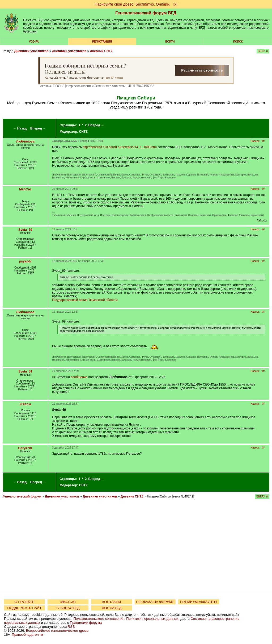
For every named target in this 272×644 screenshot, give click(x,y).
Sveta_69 (25, 230)
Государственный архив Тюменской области (85, 300)
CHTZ (83, 132)
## (263, 141)
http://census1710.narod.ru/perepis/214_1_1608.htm (120, 147)
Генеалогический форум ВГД (146, 13)
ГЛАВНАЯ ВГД (68, 608)
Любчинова (25, 141)
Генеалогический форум (22, 496)
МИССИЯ (68, 602)
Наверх (255, 141)
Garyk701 (25, 448)
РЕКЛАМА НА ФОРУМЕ (155, 602)
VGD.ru (34, 42)
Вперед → (38, 128)
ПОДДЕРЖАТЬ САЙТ (25, 608)
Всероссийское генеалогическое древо (57, 631)
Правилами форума (86, 623)
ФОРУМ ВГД (112, 608)
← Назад (20, 128)
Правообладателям (27, 635)
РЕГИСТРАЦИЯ (102, 42)
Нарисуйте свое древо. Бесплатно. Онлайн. (133, 4)
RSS (71, 627)
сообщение (79, 377)
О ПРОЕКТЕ (24, 602)
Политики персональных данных (152, 619)
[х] (175, 4)
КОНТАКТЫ (112, 602)
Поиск (238, 42)
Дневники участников (31, 51)
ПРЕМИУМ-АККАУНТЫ (199, 602)
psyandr (25, 261)
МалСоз (25, 189)
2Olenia (25, 404)
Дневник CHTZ (101, 51)
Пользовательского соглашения (99, 619)
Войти (170, 42)
